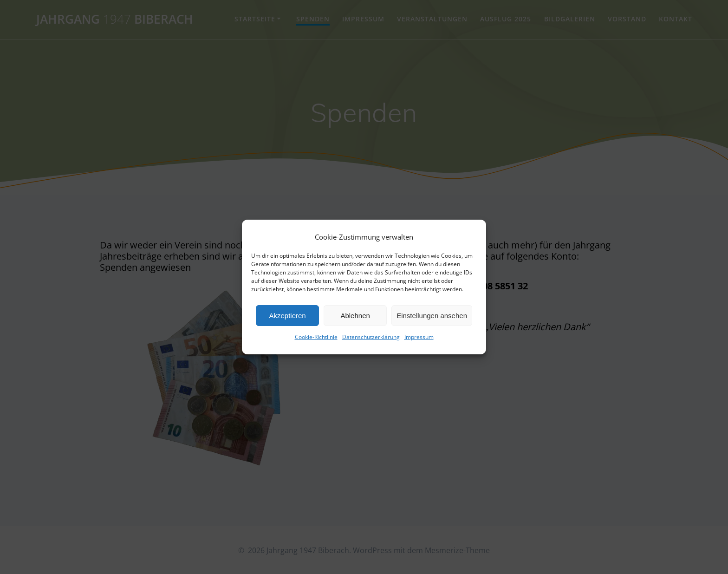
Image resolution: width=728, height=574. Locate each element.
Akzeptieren (287, 316)
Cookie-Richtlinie (316, 337)
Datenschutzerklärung (371, 337)
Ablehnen (355, 316)
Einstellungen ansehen (432, 316)
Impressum (419, 337)
